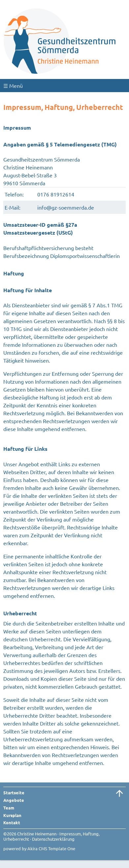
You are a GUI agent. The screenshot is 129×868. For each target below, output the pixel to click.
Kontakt (12, 822)
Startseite (14, 792)
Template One (62, 848)
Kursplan (12, 815)
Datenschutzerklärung (53, 839)
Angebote (14, 800)
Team (9, 808)
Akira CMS (37, 848)
